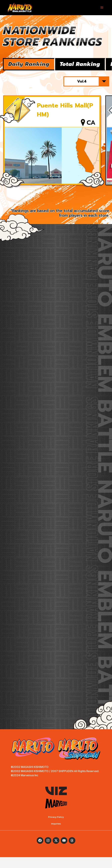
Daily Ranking (34, 66)
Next (94, 200)
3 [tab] (65, 200)
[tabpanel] (52, 145)
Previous (18, 200)
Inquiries (56, 834)
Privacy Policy (56, 828)
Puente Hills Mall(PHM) (65, 114)
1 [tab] (47, 200)
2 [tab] (56, 200)
